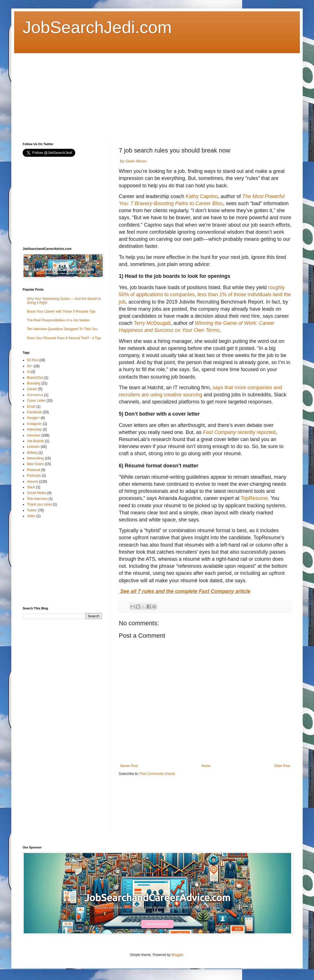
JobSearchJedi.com (97, 27)
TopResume (254, 498)
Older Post (282, 766)
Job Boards (36, 441)
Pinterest (34, 470)
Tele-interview (37, 499)
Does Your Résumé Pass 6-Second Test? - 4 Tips (64, 338)
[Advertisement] (97, 93)
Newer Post (129, 766)
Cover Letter (36, 401)
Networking (35, 458)
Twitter (32, 510)
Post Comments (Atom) (157, 774)
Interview (34, 435)
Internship (34, 429)
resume (33, 482)
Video (31, 516)
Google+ (33, 418)
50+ (30, 366)
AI (28, 372)
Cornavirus (35, 395)
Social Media (37, 493)
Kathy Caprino (202, 196)
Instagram (34, 424)
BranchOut (35, 378)
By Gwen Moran (133, 161)
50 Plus (33, 360)
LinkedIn (33, 447)
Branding (34, 383)
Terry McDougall (152, 323)
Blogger (177, 955)
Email (31, 407)
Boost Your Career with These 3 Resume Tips (61, 311)
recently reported (239, 432)
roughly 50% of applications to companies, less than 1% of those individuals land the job (205, 295)
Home (206, 766)
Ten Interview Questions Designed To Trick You (62, 329)
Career (32, 389)
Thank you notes (39, 504)
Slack (31, 487)
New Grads (35, 464)
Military (32, 453)
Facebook (34, 412)
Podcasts (34, 476)
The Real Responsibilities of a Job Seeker (58, 320)
